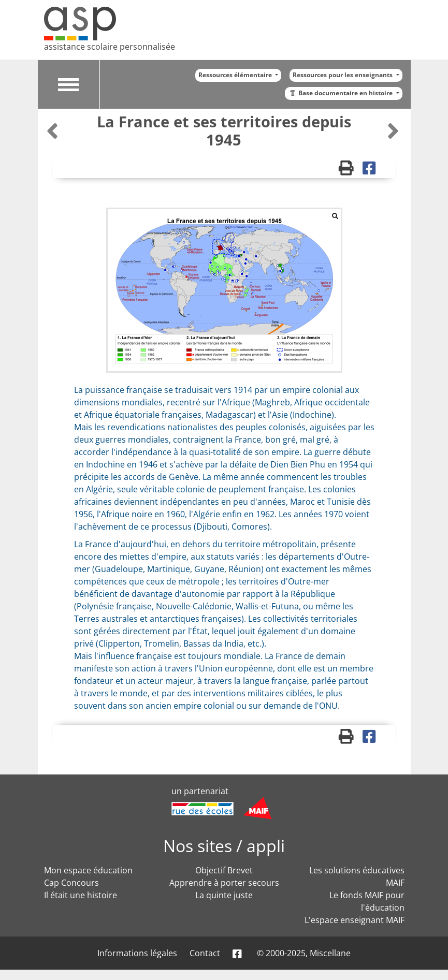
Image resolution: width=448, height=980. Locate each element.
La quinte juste (224, 895)
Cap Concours (71, 883)
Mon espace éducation (88, 870)
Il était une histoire (81, 895)
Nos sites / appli (224, 846)
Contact (205, 953)
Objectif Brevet (224, 870)
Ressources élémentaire (236, 75)
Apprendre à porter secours (224, 883)
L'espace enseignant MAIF (355, 920)
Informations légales (137, 953)
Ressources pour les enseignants (343, 75)
